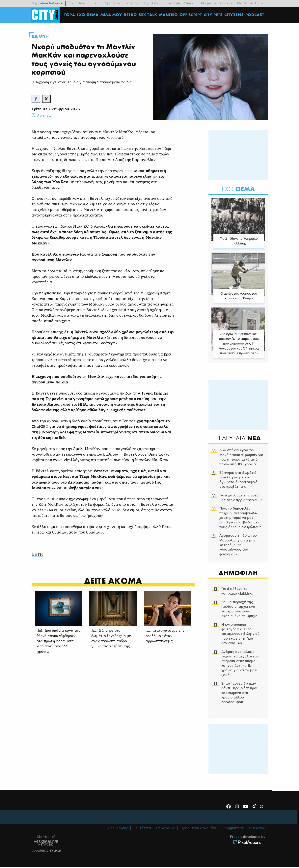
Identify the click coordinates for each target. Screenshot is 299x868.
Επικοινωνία (166, 829)
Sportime (113, 3)
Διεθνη (43, 36)
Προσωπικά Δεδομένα (198, 829)
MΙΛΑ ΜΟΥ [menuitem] (112, 15)
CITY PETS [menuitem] (214, 15)
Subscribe (257, 829)
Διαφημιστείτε (233, 829)
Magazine (209, 3)
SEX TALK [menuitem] (149, 15)
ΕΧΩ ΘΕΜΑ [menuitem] (88, 15)
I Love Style (171, 3)
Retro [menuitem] (131, 15)
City (155, 3)
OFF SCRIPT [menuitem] (191, 15)
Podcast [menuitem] (255, 15)
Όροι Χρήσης (118, 829)
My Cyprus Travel (251, 3)
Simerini (95, 3)
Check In (191, 3)
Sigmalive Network (47, 3)
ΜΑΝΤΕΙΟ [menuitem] (169, 15)
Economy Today (136, 3)
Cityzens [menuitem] (235, 15)
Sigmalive (77, 3)
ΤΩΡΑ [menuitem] (70, 15)
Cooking (227, 3)
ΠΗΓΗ (40, 555)
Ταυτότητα (142, 829)
